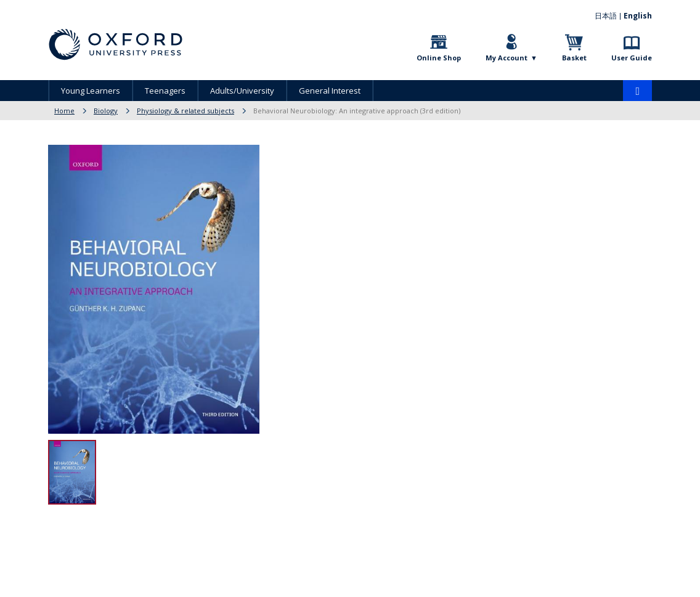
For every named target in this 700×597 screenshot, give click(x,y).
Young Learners (91, 91)
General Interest (330, 91)
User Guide (632, 58)
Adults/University (242, 91)
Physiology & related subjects (185, 111)
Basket (574, 58)
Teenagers (165, 91)
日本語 (606, 16)
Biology (106, 111)
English (638, 16)
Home (64, 111)
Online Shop (439, 58)
